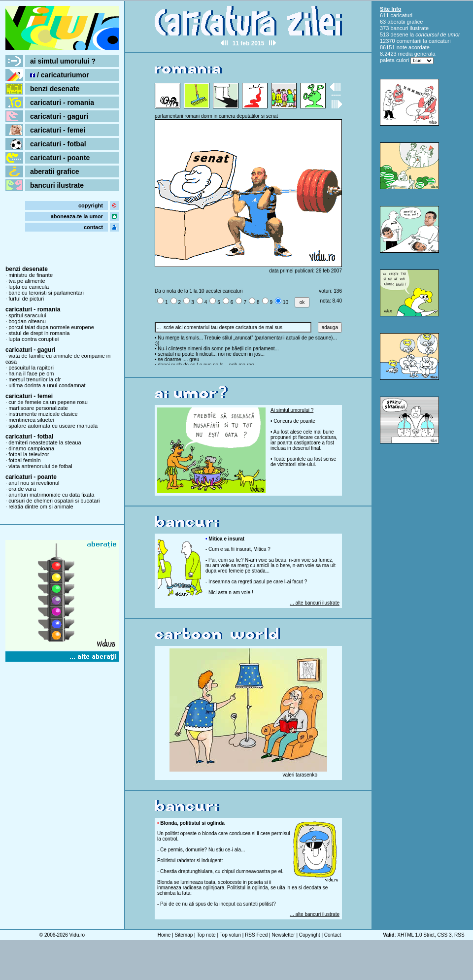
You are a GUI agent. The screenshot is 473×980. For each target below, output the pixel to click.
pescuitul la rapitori (31, 368)
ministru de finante (31, 275)
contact (93, 227)
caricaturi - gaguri (59, 116)
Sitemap (184, 935)
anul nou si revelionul (34, 483)
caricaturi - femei (58, 130)
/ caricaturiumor (60, 75)
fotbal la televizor (29, 454)
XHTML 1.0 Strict (416, 935)
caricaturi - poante (60, 158)
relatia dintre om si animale (41, 507)
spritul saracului (27, 315)
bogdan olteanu (27, 321)
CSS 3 (445, 935)
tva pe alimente (27, 281)
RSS (459, 935)
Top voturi (230, 935)
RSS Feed (256, 935)
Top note (206, 935)
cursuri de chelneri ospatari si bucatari (54, 501)
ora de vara (22, 489)
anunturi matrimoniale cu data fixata (51, 495)
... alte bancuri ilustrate (315, 603)
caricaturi (401, 15)
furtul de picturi (26, 299)
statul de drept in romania (39, 333)
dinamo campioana (31, 448)
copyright (91, 205)
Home (164, 935)
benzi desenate (55, 89)
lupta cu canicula (29, 287)
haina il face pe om (31, 373)
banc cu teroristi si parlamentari (46, 293)
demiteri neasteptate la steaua (45, 442)
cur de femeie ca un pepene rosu (48, 402)
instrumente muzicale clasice (43, 414)
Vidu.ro (77, 935)
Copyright (310, 935)
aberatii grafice (55, 171)
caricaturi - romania (62, 102)
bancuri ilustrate (57, 185)
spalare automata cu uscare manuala (53, 426)
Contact (333, 935)
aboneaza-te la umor (77, 216)
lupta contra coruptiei (34, 339)
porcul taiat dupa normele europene (51, 327)
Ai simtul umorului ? (292, 410)
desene (399, 34)
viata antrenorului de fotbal (40, 466)
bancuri (399, 28)
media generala (417, 54)
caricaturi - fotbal (58, 144)
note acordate (413, 47)
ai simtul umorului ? (63, 61)
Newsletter (283, 935)
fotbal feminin (24, 460)
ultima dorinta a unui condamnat (47, 385)
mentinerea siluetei (31, 420)
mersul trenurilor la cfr (34, 379)
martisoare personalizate (38, 408)
